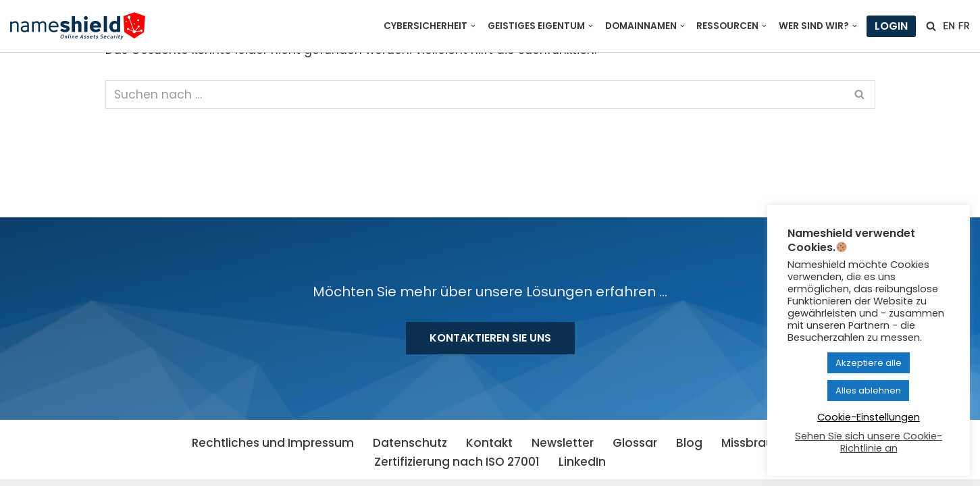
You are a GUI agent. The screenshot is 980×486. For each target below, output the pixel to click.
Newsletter (563, 443)
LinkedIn (582, 462)
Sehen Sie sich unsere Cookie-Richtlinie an (869, 442)
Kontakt (489, 443)
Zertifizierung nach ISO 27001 (457, 462)
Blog (689, 443)
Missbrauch (755, 443)
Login (891, 26)
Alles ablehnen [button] (868, 390)
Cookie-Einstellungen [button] (869, 417)
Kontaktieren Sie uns (490, 338)
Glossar (635, 443)
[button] (473, 26)
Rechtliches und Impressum (273, 443)
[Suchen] (931, 26)
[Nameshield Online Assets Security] (78, 26)
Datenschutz (410, 443)
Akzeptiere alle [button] (869, 363)
